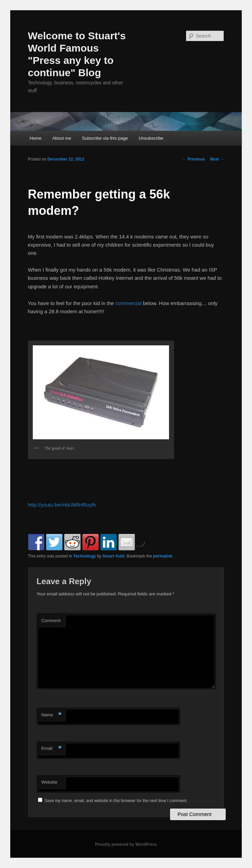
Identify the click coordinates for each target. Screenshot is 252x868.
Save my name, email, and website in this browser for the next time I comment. (116, 801)
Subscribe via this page (105, 138)
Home (36, 138)
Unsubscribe (151, 138)
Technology (84, 556)
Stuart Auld (113, 556)
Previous (194, 159)
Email (51, 749)
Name (51, 715)
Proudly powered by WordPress (126, 844)
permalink (163, 556)
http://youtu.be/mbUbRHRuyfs (62, 505)
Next (217, 159)
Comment (51, 621)
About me (62, 138)
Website (49, 782)
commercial (129, 303)
